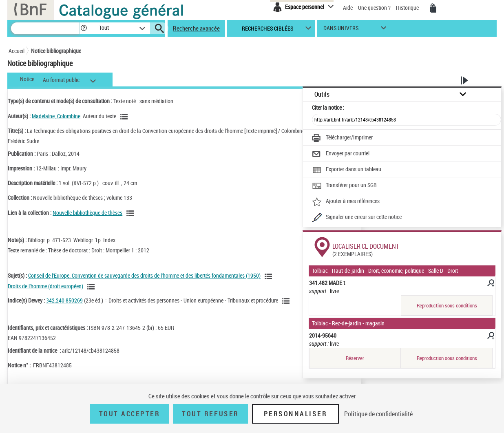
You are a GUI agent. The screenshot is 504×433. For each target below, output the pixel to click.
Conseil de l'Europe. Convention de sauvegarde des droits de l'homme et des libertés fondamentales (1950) (144, 275)
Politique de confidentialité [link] (378, 414)
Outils (322, 94)
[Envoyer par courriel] (341, 154)
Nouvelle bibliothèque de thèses (87, 213)
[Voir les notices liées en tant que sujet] (270, 276)
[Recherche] (45, 28)
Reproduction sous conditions (447, 305)
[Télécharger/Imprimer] (342, 138)
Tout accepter (130, 414)
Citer (328, 107)
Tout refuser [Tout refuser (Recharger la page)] (210, 414)
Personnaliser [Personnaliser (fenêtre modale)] (296, 414)
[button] (84, 28)
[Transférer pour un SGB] (344, 186)
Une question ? (374, 8)
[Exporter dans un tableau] (347, 170)
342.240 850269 (64, 300)
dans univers (341, 30)
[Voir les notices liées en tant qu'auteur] (125, 117)
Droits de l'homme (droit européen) (45, 286)
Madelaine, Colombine (56, 116)
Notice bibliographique (56, 51)
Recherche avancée (196, 28)
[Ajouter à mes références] (346, 202)
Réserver (355, 358)
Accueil (17, 51)
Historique (408, 8)
